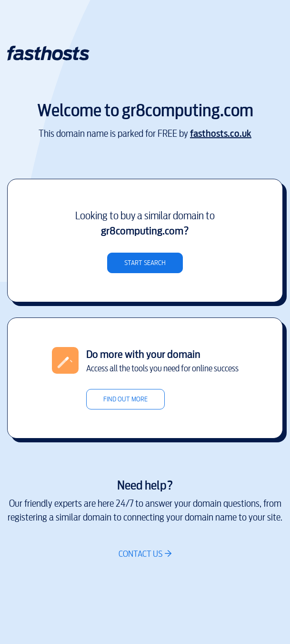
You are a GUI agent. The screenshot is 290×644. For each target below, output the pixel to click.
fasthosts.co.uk (221, 134)
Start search (145, 263)
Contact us (140, 554)
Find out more (125, 399)
